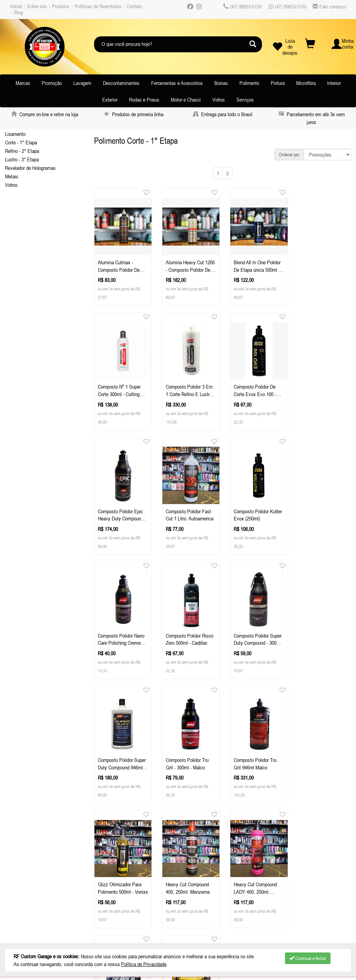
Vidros (11, 185)
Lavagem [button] (82, 83)
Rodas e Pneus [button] (144, 100)
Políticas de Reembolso (98, 6)
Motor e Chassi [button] (186, 100)
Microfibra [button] (306, 83)
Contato (134, 6)
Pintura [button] (278, 83)
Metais (12, 176)
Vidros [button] (219, 100)
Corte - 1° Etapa (21, 142)
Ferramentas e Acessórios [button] (177, 83)
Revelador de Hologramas (30, 168)
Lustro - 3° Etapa (22, 159)
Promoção (52, 83)
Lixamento (15, 134)
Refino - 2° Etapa (22, 151)
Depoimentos (26, 903)
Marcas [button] (23, 83)
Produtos (61, 6)
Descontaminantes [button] (121, 83)
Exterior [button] (110, 100)
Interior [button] (334, 83)
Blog (19, 12)
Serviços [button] (245, 100)
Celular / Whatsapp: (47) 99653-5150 (133, 869)
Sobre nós (37, 6)
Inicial (16, 6)
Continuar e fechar (308, 958)
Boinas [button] (221, 83)
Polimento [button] (249, 83)
